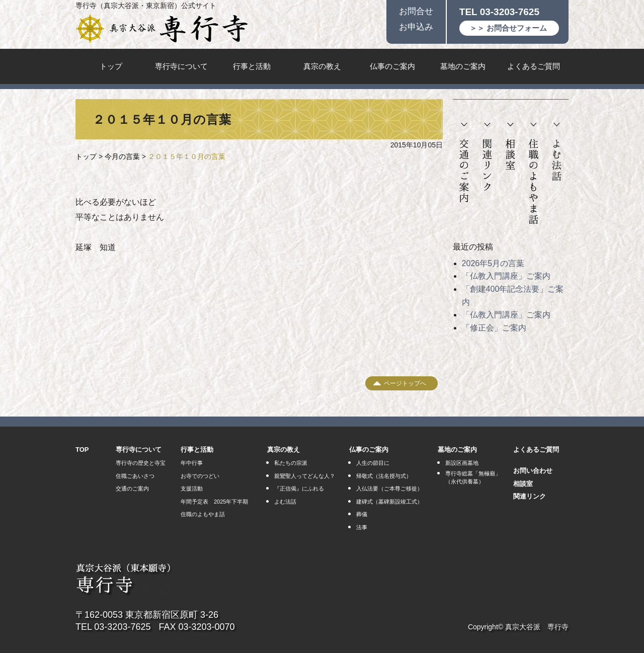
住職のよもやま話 (534, 174)
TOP (82, 450)
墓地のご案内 (463, 66)
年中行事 (192, 463)
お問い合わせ (533, 471)
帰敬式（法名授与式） (384, 476)
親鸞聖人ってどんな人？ (305, 476)
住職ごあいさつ (135, 476)
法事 (362, 527)
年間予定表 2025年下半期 (214, 502)
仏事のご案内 (392, 66)
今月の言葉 (122, 156)
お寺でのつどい (200, 476)
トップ (111, 66)
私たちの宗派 (291, 463)
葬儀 (362, 514)
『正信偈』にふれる (299, 488)
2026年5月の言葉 (493, 263)
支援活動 (192, 488)
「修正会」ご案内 (494, 328)
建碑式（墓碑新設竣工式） (389, 502)
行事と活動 (252, 66)
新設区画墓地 (462, 463)
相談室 (510, 146)
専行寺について (181, 66)
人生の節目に (373, 463)
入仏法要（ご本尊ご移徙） (389, 488)
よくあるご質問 (534, 66)
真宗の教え (322, 66)
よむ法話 (556, 152)
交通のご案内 (464, 163)
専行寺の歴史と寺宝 (141, 463)
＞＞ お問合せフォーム (508, 28)
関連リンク (487, 157)
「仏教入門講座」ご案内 (506, 276)
